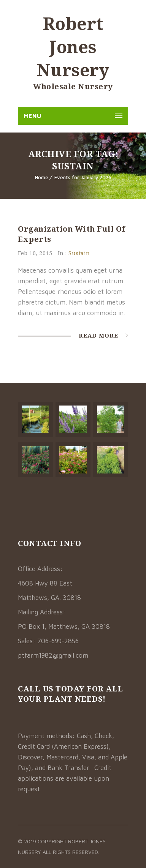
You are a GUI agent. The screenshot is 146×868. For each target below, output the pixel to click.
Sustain (79, 253)
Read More (103, 335)
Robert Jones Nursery (73, 47)
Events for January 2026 (83, 177)
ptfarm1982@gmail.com (53, 655)
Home (42, 177)
